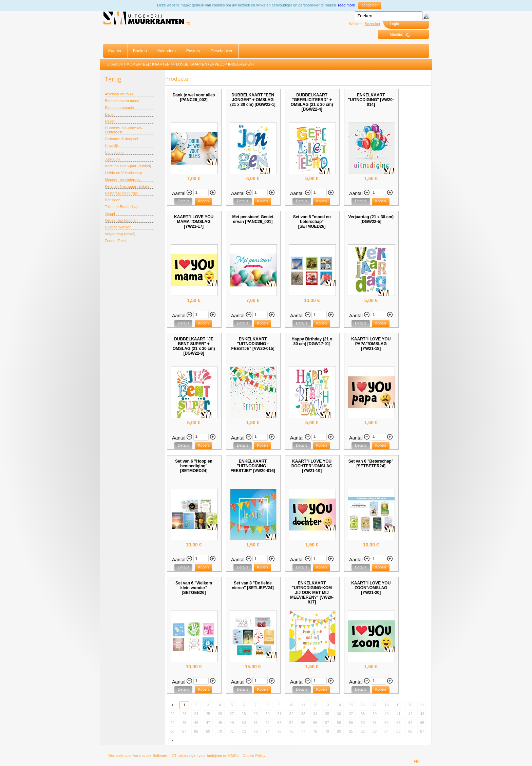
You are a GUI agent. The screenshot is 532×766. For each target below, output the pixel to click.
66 (172, 731)
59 (351, 723)
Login (394, 24)
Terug (113, 79)
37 (351, 714)
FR (188, 24)
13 (327, 705)
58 (339, 723)
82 (363, 731)
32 (291, 714)
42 (410, 714)
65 (422, 723)
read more (346, 5)
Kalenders (167, 51)
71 (232, 731)
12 (315, 705)
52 (267, 723)
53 (280, 723)
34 (315, 714)
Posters (193, 51)
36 (339, 714)
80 (339, 731)
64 (410, 723)
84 (386, 731)
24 (196, 714)
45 (184, 723)
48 (220, 723)
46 (196, 723)
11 (303, 705)
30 (267, 714)
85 (398, 731)
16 (363, 705)
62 (386, 723)
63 (398, 723)
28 (244, 714)
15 (351, 705)
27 (232, 714)
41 (398, 714)
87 (422, 731)
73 (255, 731)
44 (172, 723)
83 (375, 731)
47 (208, 723)
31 (280, 714)
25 (208, 714)
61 (375, 723)
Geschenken (222, 51)
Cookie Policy (254, 755)
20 (410, 705)
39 (375, 714)
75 (280, 731)
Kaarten (115, 51)
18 (386, 705)
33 (303, 714)
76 (291, 731)
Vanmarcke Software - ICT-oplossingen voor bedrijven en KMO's (186, 755)
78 (315, 731)
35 (327, 714)
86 (410, 731)
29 (255, 714)
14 (339, 705)
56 (315, 723)
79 (327, 731)
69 (208, 731)
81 (351, 731)
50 (244, 723)
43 (422, 714)
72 (244, 731)
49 (232, 723)
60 (363, 723)
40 (386, 714)
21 (422, 705)
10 (291, 705)
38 (363, 714)
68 (196, 731)
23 (184, 714)
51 (255, 723)
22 (172, 714)
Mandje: (403, 35)
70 (220, 731)
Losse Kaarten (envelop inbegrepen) (215, 64)
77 (303, 731)
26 (220, 714)
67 (184, 731)
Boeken (140, 51)
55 (303, 723)
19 (398, 705)
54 (291, 723)
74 (267, 731)
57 (327, 723)
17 (375, 705)
